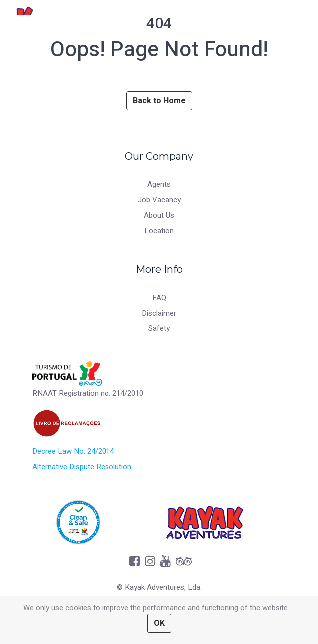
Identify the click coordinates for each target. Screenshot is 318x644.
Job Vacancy (159, 200)
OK (159, 623)
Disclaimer (159, 313)
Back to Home (159, 101)
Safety (159, 328)
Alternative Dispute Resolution (82, 467)
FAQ (159, 298)
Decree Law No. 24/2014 (73, 451)
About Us (159, 215)
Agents (159, 184)
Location (159, 231)
